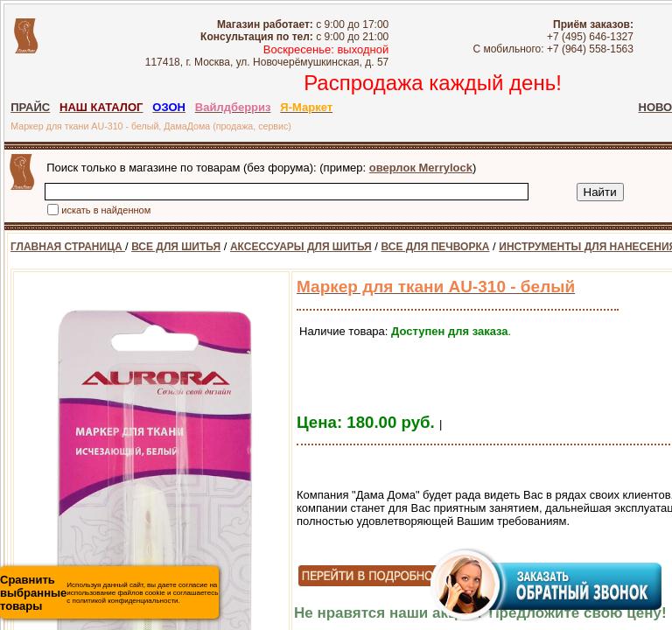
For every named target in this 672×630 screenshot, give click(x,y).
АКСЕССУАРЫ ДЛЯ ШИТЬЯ (301, 247)
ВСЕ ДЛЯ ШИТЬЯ (176, 247)
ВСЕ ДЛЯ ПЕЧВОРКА (436, 247)
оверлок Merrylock (421, 168)
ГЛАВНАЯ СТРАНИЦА (68, 247)
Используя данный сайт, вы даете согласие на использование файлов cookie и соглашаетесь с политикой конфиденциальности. (109, 593)
